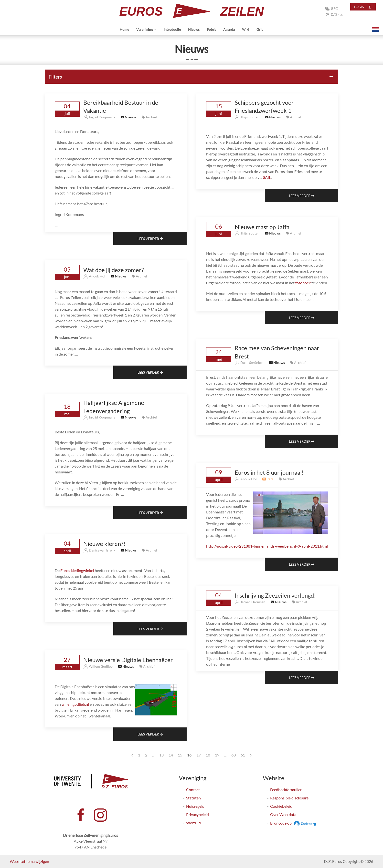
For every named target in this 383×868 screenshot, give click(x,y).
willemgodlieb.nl (75, 704)
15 (180, 755)
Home (124, 29)
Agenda (229, 29)
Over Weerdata (283, 814)
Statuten (193, 798)
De (58, 570)
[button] (376, 29)
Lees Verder (150, 239)
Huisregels (195, 806)
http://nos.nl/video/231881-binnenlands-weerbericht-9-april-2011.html (267, 546)
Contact (193, 790)
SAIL (267, 177)
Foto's (211, 29)
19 (217, 755)
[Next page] (251, 755)
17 (199, 755)
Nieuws (194, 29)
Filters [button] (55, 77)
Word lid (193, 823)
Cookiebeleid (281, 806)
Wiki (246, 29)
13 (161, 755)
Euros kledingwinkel (77, 570)
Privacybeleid (197, 814)
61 (243, 755)
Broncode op (294, 823)
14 (171, 755)
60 (234, 755)
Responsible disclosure (289, 798)
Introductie (172, 29)
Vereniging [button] (146, 29)
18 (208, 755)
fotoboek (303, 283)
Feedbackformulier (286, 790)
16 (189, 755)
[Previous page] (132, 755)
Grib (260, 29)
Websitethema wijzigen (29, 861)
